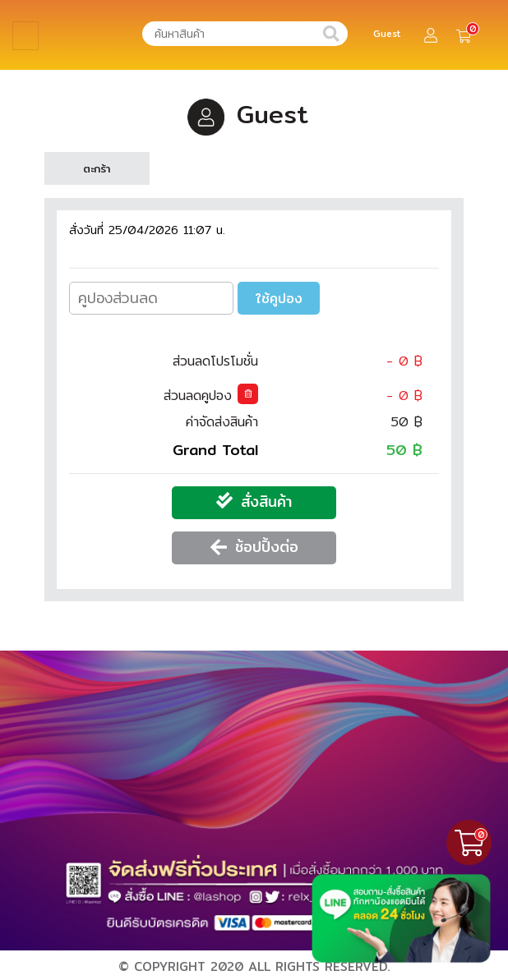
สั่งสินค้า (266, 502)
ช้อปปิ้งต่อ (267, 547)
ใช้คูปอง (279, 299)
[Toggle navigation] (25, 36)
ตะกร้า (97, 168)
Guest (387, 34)
